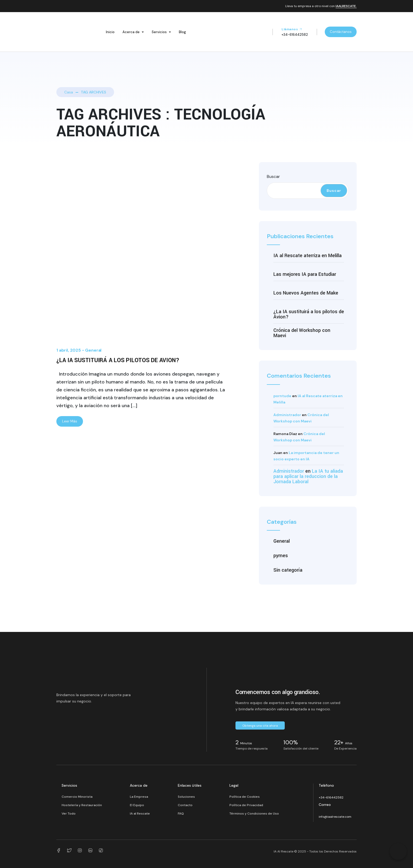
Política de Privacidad (246, 805)
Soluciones (186, 797)
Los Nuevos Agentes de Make (306, 293)
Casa (69, 92)
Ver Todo (69, 814)
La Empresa (139, 797)
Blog (182, 32)
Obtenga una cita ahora (260, 726)
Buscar (273, 176)
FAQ (181, 814)
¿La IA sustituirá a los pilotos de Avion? (118, 360)
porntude (282, 396)
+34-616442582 (331, 797)
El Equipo (137, 805)
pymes (281, 556)
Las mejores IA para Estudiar (305, 274)
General (93, 350)
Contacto (185, 805)
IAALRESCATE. (346, 6)
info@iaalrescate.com (335, 817)
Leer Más (70, 421)
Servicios (159, 32)
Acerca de (131, 32)
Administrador (287, 415)
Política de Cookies (245, 797)
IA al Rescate (140, 814)
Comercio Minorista (77, 797)
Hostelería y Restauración (82, 805)
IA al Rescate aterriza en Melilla (308, 256)
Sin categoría (288, 570)
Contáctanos (341, 32)
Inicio (110, 32)
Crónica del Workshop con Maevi (302, 333)
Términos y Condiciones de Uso (254, 814)
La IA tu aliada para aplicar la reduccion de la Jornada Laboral (308, 476)
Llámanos (292, 29)
